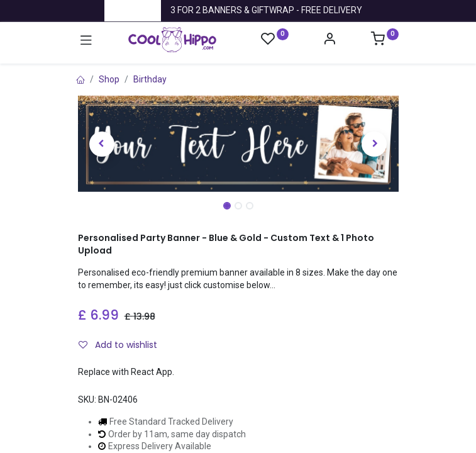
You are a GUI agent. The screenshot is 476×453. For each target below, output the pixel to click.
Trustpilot (133, 10)
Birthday (150, 79)
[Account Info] (329, 40)
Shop (109, 79)
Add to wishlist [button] (118, 345)
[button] (102, 144)
